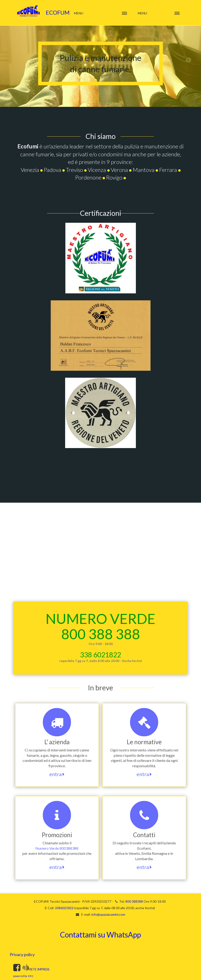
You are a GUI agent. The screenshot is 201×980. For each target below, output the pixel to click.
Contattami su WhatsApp (100, 935)
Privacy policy (22, 954)
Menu (142, 13)
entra (57, 774)
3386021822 (64, 908)
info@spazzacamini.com (108, 914)
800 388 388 (101, 634)
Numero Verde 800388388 (57, 848)
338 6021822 (100, 655)
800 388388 (134, 901)
